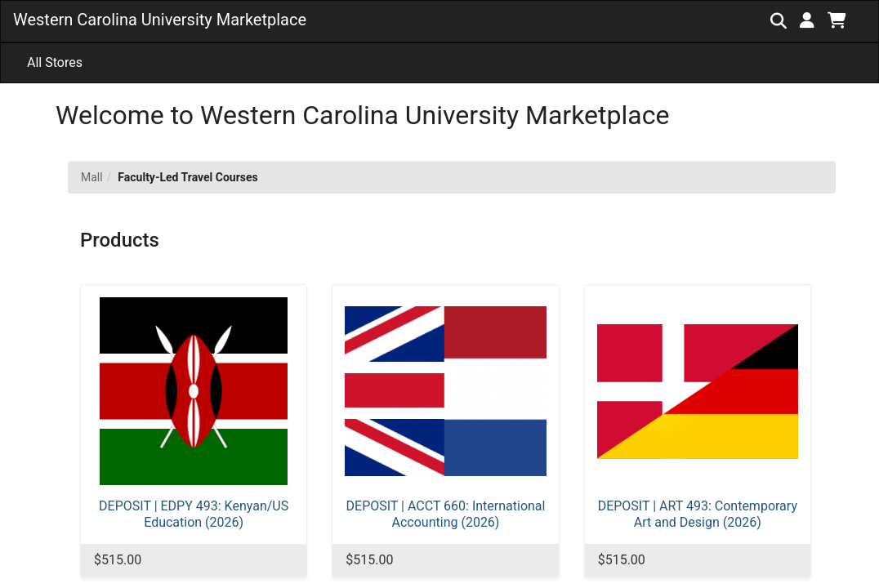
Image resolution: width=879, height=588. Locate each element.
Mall (92, 177)
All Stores (55, 62)
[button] (807, 20)
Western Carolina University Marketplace (160, 20)
